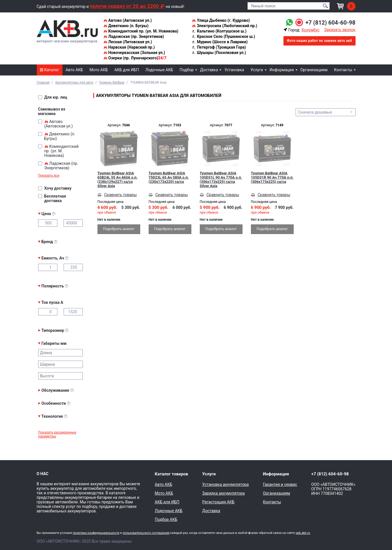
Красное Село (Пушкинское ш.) (224, 36)
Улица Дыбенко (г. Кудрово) (221, 20)
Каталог (49, 70)
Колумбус (310, 30)
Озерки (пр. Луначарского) (135, 58)
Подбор (187, 70)
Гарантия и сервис (280, 484)
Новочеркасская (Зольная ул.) (134, 53)
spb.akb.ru (303, 533)
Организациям (314, 70)
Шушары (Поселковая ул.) (219, 53)
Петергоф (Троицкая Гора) (219, 47)
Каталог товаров (172, 474)
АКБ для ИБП (127, 70)
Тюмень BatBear (112, 83)
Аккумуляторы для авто (74, 83)
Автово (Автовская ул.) (128, 20)
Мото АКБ (99, 70)
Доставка (209, 70)
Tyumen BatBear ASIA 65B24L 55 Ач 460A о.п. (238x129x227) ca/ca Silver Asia (118, 179)
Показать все (49, 176)
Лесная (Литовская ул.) (128, 42)
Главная (43, 83)
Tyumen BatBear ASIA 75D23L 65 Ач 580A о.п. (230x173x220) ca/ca (169, 177)
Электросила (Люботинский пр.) (225, 26)
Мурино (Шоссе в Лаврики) (220, 42)
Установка (234, 70)
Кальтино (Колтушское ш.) (219, 31)
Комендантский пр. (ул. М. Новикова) (141, 31)
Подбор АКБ (166, 519)
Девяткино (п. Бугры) (126, 26)
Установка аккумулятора (226, 484)
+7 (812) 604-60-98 (331, 23)
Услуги (257, 70)
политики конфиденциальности (96, 533)
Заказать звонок (340, 30)
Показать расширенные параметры (57, 434)
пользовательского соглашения (146, 533)
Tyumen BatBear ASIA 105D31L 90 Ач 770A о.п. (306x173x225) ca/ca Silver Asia (221, 179)
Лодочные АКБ (159, 70)
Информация (282, 70)
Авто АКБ (74, 70)
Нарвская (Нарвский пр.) (129, 47)
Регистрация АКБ (218, 502)
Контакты (343, 70)
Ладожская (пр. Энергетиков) (134, 36)
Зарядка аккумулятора (224, 493)
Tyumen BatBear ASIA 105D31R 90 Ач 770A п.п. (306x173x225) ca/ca (272, 177)
